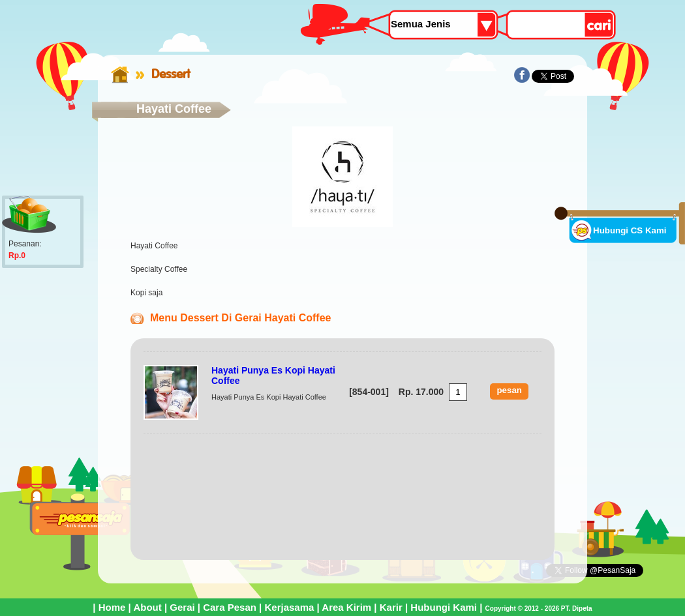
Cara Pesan (230, 607)
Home (112, 607)
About (147, 607)
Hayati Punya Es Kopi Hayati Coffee (273, 375)
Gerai (182, 607)
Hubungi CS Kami (630, 230)
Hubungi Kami (444, 607)
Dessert (171, 74)
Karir (391, 607)
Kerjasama (289, 607)
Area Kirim (346, 607)
